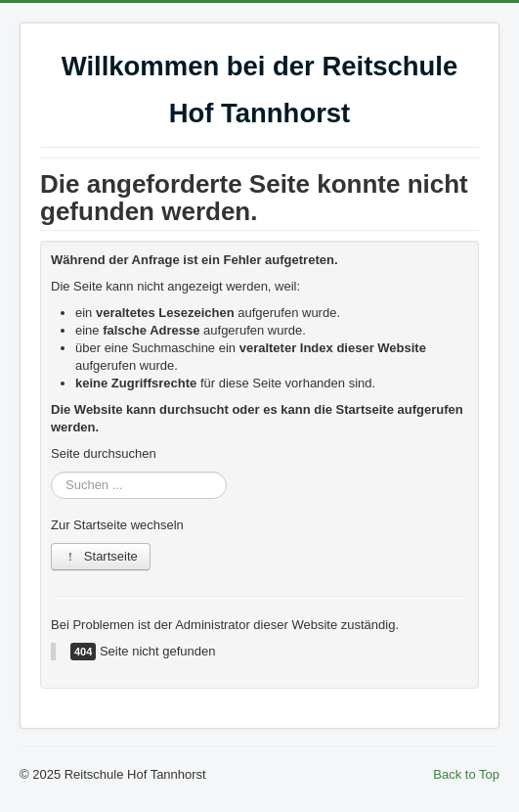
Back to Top (466, 774)
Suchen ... (51, 472)
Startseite (101, 556)
